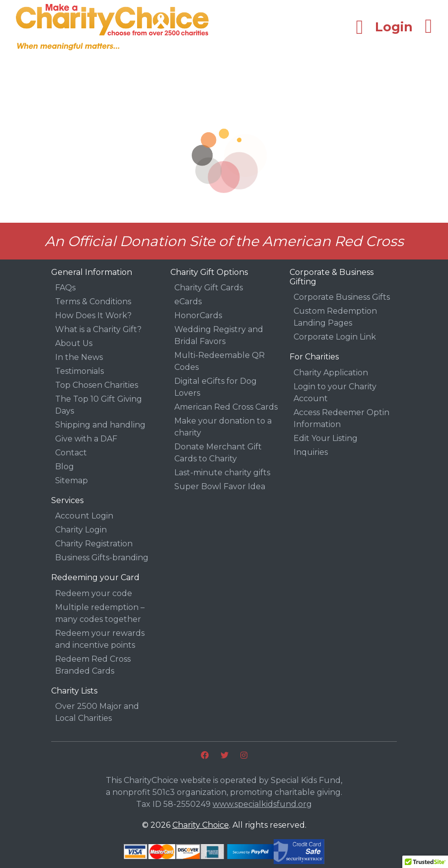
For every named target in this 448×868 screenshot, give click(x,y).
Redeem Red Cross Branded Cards (93, 665)
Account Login (84, 516)
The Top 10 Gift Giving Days (99, 405)
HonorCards (198, 315)
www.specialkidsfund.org (262, 804)
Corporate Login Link (335, 337)
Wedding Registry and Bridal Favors (219, 335)
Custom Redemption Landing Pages (335, 317)
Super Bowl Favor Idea (220, 486)
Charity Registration (94, 544)
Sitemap (72, 480)
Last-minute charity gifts (222, 473)
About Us (74, 343)
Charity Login (81, 530)
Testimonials (79, 371)
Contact (71, 453)
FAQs (65, 288)
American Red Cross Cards (226, 407)
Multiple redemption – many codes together (100, 613)
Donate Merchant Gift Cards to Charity (218, 453)
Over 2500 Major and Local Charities (97, 712)
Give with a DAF (86, 439)
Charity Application (331, 373)
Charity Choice (201, 825)
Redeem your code (94, 593)
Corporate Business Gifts (342, 297)
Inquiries (311, 452)
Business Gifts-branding (102, 558)
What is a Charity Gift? (98, 329)
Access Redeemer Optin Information (341, 418)
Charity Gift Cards (209, 288)
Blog (65, 467)
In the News (79, 357)
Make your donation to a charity (223, 427)
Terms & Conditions (93, 302)
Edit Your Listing (326, 438)
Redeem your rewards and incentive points (100, 639)
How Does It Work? (93, 315)
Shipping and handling (100, 425)
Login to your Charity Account (335, 392)
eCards (188, 302)
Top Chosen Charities (97, 385)
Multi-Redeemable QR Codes (220, 361)
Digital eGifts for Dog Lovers (216, 387)
